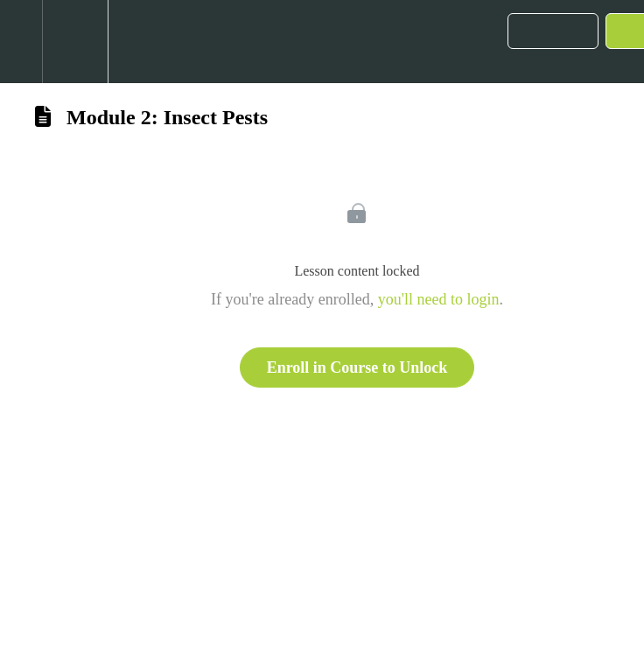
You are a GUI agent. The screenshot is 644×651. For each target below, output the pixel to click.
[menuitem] (75, 42)
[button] (21, 42)
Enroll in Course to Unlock (357, 367)
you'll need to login (439, 299)
